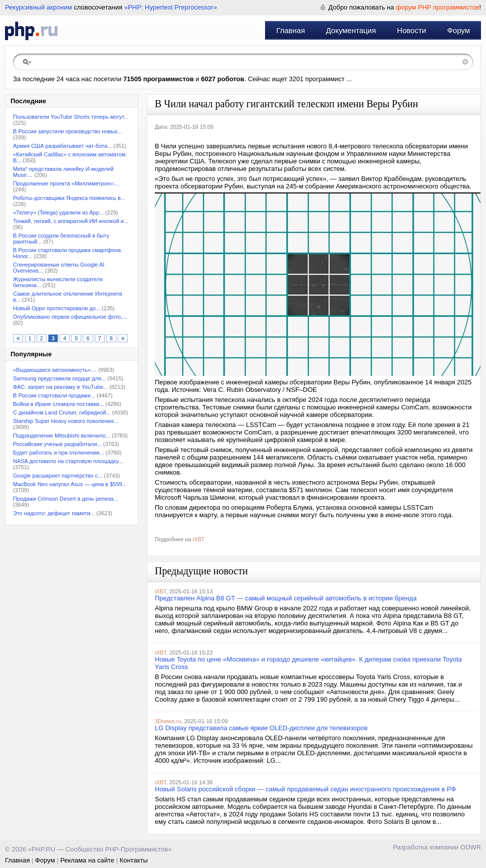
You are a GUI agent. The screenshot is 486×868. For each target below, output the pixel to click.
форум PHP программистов (437, 7)
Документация (351, 30)
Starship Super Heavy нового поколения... (66, 421)
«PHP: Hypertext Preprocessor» (171, 7)
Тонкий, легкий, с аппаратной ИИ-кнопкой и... (71, 221)
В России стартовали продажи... (54, 395)
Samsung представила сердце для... (59, 378)
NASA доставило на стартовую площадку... (68, 461)
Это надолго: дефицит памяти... (54, 513)
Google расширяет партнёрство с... (58, 476)
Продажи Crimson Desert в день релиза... (66, 499)
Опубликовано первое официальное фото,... (70, 317)
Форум (458, 30)
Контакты (134, 860)
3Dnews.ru (168, 721)
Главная (290, 30)
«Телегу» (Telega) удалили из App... (58, 212)
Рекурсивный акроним (39, 7)
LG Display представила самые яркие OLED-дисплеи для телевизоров (261, 728)
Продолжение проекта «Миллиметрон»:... (66, 183)
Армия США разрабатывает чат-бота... (62, 146)
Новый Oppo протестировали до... (57, 308)
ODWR (471, 847)
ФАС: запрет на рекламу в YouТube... (60, 387)
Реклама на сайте (87, 860)
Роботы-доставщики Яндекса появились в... (69, 198)
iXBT (198, 539)
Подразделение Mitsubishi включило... (62, 436)
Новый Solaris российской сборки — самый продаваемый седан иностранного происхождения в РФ (305, 789)
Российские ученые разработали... (57, 444)
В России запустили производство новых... (68, 131)
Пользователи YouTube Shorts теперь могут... (71, 117)
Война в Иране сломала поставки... (58, 404)
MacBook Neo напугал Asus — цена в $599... (70, 484)
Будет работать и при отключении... (59, 453)
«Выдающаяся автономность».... (55, 370)
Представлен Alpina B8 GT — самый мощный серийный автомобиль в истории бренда (286, 598)
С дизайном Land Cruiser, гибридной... (62, 412)
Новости (411, 30)
